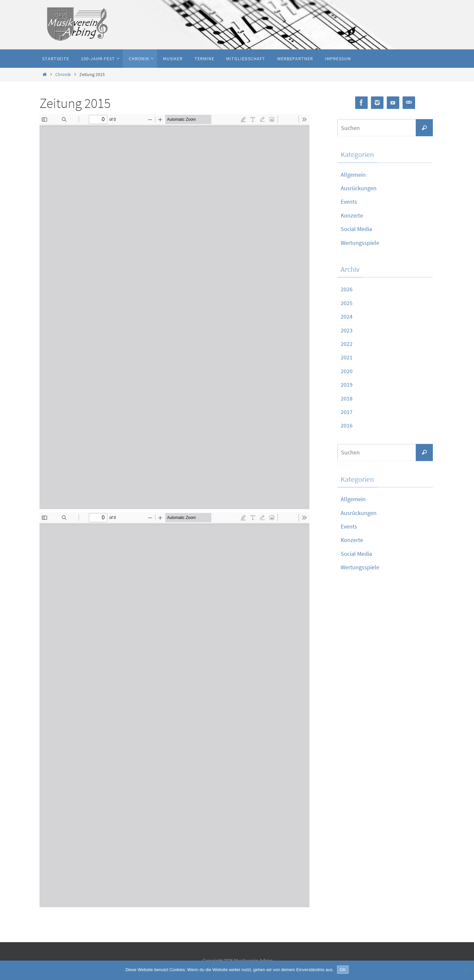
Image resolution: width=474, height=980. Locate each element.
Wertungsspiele (360, 243)
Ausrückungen (359, 188)
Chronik (63, 74)
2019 (347, 385)
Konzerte (352, 215)
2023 (347, 330)
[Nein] (466, 970)
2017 (347, 412)
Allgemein (353, 175)
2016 (347, 425)
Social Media (356, 229)
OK (343, 970)
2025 (347, 303)
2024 (347, 316)
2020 (347, 371)
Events (349, 202)
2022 (347, 344)
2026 (347, 289)
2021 (347, 357)
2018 (347, 398)
